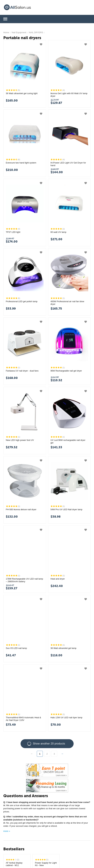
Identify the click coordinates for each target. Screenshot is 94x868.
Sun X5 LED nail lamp (16, 648)
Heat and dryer (58, 579)
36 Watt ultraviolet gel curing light (22, 93)
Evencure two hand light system (21, 163)
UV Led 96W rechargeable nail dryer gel (68, 441)
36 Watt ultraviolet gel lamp (63, 648)
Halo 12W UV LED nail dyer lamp (66, 717)
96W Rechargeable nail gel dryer (66, 371)
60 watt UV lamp (58, 232)
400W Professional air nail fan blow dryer (67, 303)
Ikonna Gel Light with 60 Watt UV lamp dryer (69, 95)
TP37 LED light (13, 232)
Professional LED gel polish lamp (22, 301)
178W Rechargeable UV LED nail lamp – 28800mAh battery (24, 580)
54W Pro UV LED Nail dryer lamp (66, 509)
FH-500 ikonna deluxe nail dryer (21, 509)
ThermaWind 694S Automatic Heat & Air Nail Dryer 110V (23, 719)
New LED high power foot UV (20, 440)
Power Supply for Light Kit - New (46, 864)
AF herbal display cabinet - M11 (14, 864)
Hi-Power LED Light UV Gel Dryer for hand (68, 164)
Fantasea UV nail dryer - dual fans (22, 371)
